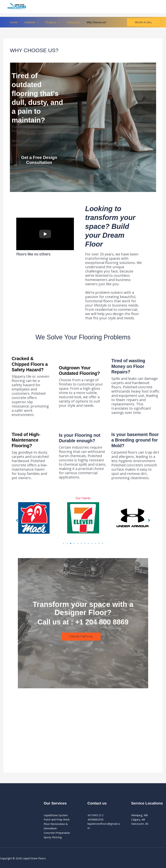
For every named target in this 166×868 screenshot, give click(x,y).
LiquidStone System (56, 815)
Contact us (67, 22)
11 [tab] (99, 544)
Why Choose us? (89, 22)
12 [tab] (103, 544)
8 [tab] (88, 544)
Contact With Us (81, 636)
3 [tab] (71, 544)
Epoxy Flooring (53, 836)
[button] (34, 22)
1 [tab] (64, 544)
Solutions (29, 22)
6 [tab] (81, 544)
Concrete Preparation (57, 832)
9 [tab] (92, 544)
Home (13, 22)
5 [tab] (78, 544)
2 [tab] (67, 544)
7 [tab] (85, 544)
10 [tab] (95, 544)
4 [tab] (74, 544)
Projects (48, 22)
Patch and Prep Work (57, 819)
